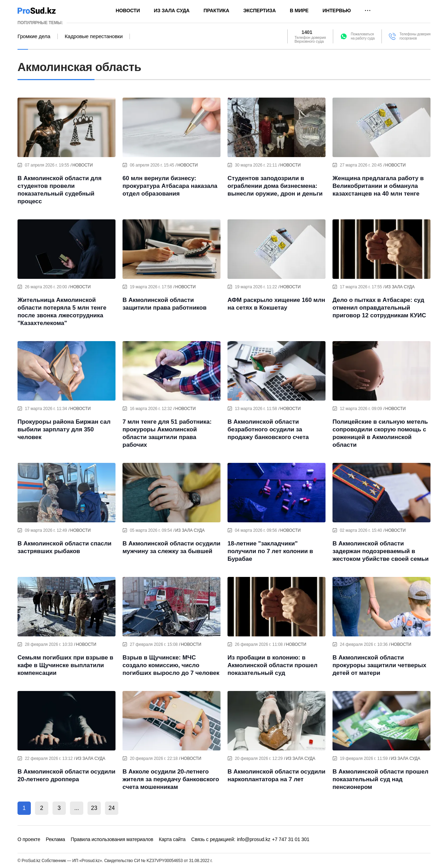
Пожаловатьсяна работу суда (363, 36)
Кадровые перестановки (94, 36)
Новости (128, 10)
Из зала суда (172, 10)
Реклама (55, 839)
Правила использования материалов (112, 839)
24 (112, 808)
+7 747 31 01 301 (291, 839)
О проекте (29, 839)
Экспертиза (260, 10)
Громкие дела (34, 36)
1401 (307, 32)
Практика (216, 10)
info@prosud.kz (254, 839)
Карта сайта (172, 839)
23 (94, 808)
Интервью (337, 10)
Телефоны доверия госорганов (415, 36)
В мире (299, 10)
